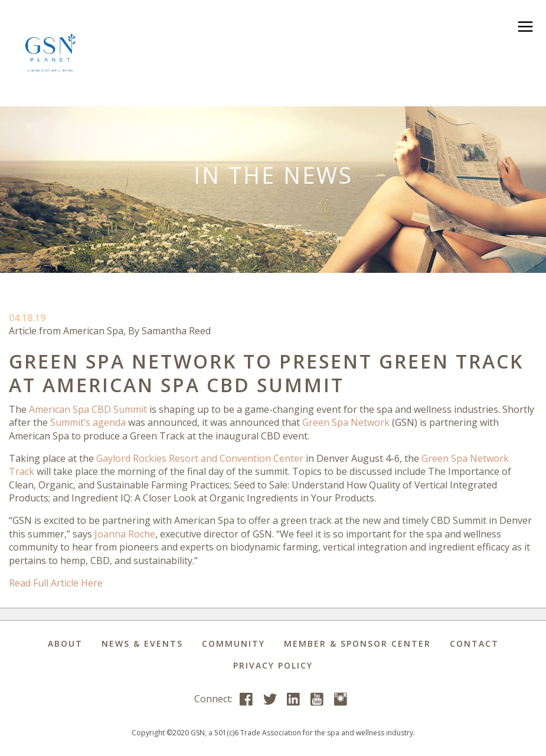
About (65, 643)
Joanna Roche (125, 534)
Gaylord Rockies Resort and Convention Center (200, 458)
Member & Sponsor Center (357, 643)
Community (233, 643)
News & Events (142, 643)
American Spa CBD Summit (88, 409)
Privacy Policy (273, 665)
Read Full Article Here (56, 583)
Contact (474, 643)
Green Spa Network (346, 422)
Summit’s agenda (88, 422)
